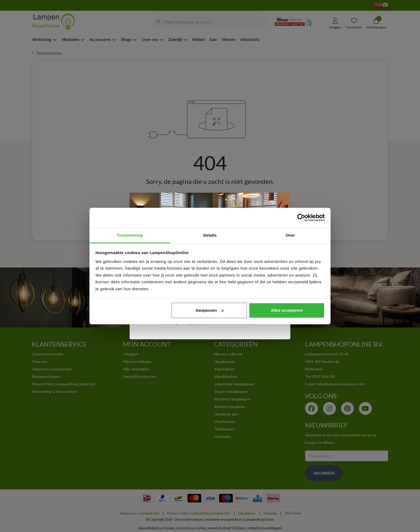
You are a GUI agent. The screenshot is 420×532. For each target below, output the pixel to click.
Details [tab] (210, 235)
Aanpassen (209, 310)
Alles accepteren (287, 310)
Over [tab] (290, 235)
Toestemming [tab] (130, 235)
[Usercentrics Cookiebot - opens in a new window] (301, 218)
